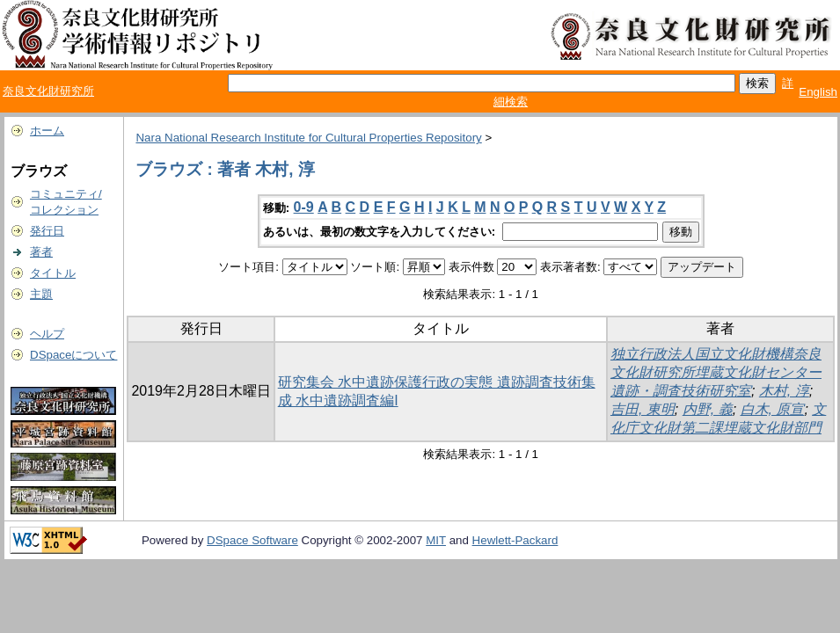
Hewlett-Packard (515, 540)
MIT (436, 540)
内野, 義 (708, 409)
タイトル (53, 273)
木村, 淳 (784, 391)
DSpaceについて (73, 355)
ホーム (47, 131)
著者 (41, 252)
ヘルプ (47, 334)
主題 (41, 294)
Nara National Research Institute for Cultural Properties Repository (308, 138)
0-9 (304, 207)
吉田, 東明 (643, 409)
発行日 (47, 231)
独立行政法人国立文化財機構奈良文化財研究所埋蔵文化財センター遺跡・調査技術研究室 (716, 372)
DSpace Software (252, 540)
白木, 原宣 (773, 409)
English (818, 92)
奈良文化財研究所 (48, 91)
